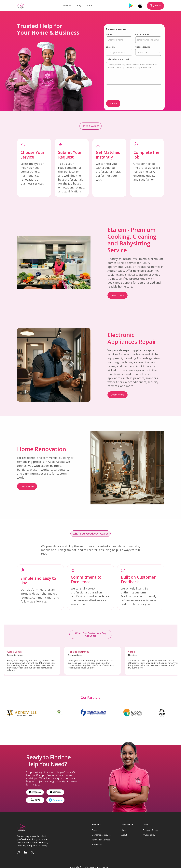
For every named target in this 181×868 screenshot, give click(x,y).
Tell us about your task (118, 59)
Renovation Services (101, 840)
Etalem (95, 830)
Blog (79, 5)
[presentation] (128, 93)
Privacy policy (149, 835)
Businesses (97, 845)
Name (109, 34)
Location (110, 47)
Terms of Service (150, 830)
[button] (67, 6)
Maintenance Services (102, 835)
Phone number (143, 34)
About (90, 5)
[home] (21, 6)
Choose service (143, 47)
